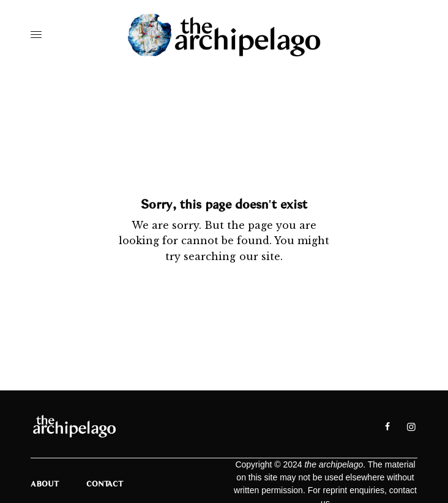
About (45, 484)
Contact (105, 484)
